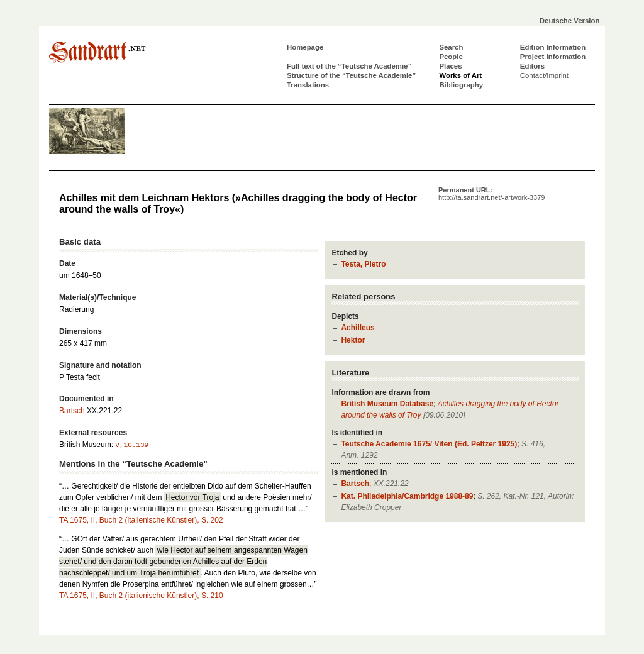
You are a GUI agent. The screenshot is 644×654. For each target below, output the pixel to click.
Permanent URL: (491, 194)
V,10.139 (132, 445)
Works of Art (460, 75)
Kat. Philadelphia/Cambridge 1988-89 (407, 496)
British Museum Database (387, 404)
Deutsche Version (570, 21)
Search (451, 47)
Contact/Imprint (544, 75)
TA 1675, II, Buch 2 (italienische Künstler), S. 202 (141, 520)
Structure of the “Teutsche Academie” (351, 75)
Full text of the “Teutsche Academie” (349, 66)
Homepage (305, 47)
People (451, 57)
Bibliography (461, 85)
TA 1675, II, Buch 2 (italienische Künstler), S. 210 (141, 596)
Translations (308, 85)
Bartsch (355, 484)
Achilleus (358, 328)
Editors (532, 66)
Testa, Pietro (363, 264)
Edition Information (553, 47)
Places (450, 66)
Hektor (353, 340)
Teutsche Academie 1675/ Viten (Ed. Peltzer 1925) (429, 444)
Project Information (553, 57)
